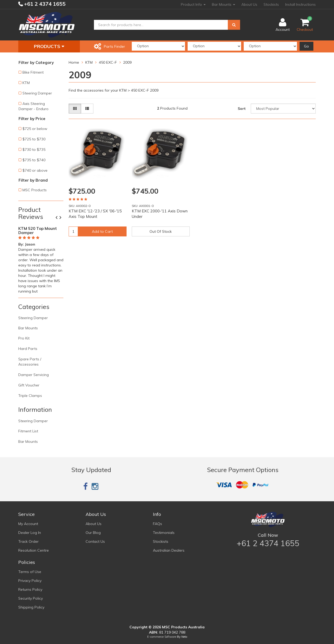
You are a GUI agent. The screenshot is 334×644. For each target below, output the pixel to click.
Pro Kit (24, 338)
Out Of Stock (161, 231)
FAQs (157, 524)
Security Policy (31, 598)
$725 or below (35, 129)
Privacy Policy (30, 581)
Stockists (271, 4)
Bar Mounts (223, 4)
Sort (242, 109)
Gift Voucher (29, 385)
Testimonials (164, 533)
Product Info (193, 4)
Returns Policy (30, 589)
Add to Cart (102, 231)
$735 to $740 (34, 160)
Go (306, 46)
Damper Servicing (34, 375)
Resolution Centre (34, 550)
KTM (26, 83)
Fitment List (28, 431)
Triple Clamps (30, 396)
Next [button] (62, 218)
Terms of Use (30, 572)
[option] (41, 259)
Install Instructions (300, 4)
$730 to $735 (34, 150)
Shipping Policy (31, 607)
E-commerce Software (162, 637)
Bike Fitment (33, 72)
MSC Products (35, 190)
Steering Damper (37, 93)
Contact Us (95, 541)
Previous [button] (58, 218)
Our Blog (93, 533)
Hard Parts (28, 349)
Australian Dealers (169, 550)
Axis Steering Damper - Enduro (34, 106)
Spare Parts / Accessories (30, 362)
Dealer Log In (30, 533)
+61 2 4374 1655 (44, 4)
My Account (28, 524)
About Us (249, 4)
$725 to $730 (34, 139)
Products (49, 46)
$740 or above (35, 170)
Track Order (28, 541)
